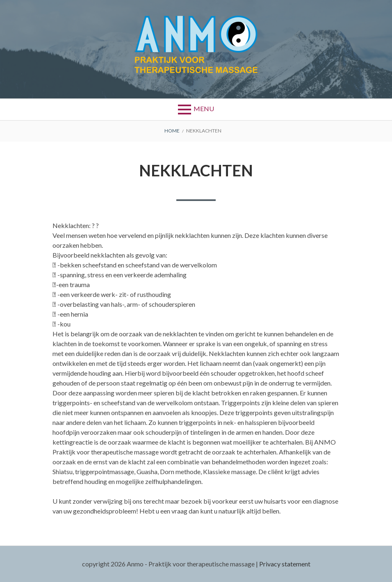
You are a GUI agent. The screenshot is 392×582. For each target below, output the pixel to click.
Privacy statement (285, 564)
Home (172, 131)
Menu (204, 108)
